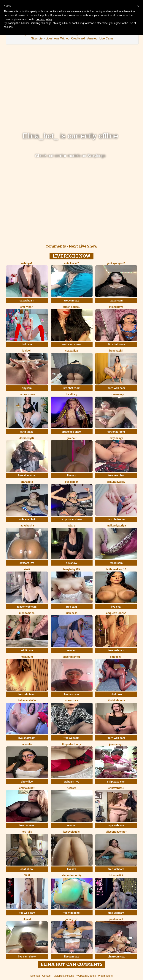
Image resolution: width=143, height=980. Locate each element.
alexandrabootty (71, 875)
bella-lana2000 (27, 700)
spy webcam (116, 825)
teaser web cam (27, 607)
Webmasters (105, 976)
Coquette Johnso (116, 613)
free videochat (27, 475)
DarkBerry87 (27, 438)
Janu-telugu (116, 744)
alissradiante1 (71, 657)
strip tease (27, 432)
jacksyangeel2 (116, 263)
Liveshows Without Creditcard (65, 38)
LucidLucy (72, 394)
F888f (27, 875)
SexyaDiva (72, 351)
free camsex (27, 825)
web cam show (72, 344)
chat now (116, 694)
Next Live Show (83, 246)
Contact (47, 976)
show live (27, 782)
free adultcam (27, 694)
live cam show (27, 957)
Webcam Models (86, 976)
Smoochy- (116, 657)
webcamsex (72, 301)
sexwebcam (27, 301)
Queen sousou (72, 307)
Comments (56, 246)
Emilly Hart (27, 307)
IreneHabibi (116, 351)
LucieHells (71, 613)
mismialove (116, 307)
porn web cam (116, 388)
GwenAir (72, 438)
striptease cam (116, 782)
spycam (27, 388)
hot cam (27, 344)
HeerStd (72, 788)
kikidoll (27, 351)
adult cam (27, 650)
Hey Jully (27, 832)
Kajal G (71, 526)
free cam (71, 607)
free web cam (27, 913)
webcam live (72, 782)
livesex (72, 475)
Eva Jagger (71, 482)
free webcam (116, 650)
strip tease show (71, 519)
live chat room (72, 388)
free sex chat (116, 475)
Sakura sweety (116, 482)
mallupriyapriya (116, 526)
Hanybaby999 (72, 569)
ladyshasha (27, 526)
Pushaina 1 (116, 919)
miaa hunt (27, 657)
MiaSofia (27, 744)
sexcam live (27, 563)
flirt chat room (116, 344)
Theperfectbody (71, 744)
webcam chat (27, 519)
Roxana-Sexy (116, 394)
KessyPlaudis (71, 832)
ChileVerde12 (116, 788)
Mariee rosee (27, 394)
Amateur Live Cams (100, 38)
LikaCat (27, 919)
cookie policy (44, 19)
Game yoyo (71, 919)
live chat (116, 607)
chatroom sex (116, 957)
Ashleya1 (27, 263)
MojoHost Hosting (64, 976)
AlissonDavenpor (116, 832)
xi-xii (27, 569)
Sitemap (35, 976)
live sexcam (72, 694)
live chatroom (116, 519)
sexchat (71, 825)
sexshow (71, 563)
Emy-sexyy (116, 438)
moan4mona (27, 613)
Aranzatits (27, 482)
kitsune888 (116, 875)
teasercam (116, 301)
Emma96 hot (27, 788)
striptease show (71, 432)
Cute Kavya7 (71, 263)
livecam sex (72, 957)
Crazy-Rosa (71, 700)
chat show (27, 869)
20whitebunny (116, 700)
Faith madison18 (116, 569)
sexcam (71, 650)
